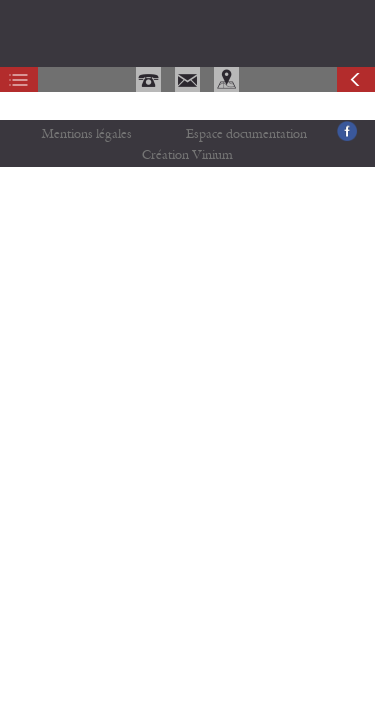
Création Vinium (187, 155)
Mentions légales (87, 134)
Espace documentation (246, 134)
